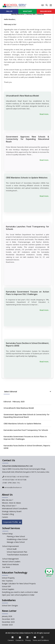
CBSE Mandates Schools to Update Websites (27, 178)
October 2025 (7, 625)
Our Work (6, 567)
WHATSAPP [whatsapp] (27, 11)
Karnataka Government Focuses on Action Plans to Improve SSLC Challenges (27, 293)
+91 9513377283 (23, 477)
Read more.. (44, 114)
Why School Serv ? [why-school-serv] (9, 506)
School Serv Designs (10, 606)
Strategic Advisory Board (12, 511)
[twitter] (20, 637)
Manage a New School (16, 542)
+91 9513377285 (21, 480)
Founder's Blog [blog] (8, 514)
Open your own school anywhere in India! (18, 595)
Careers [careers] (5, 517)
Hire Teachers (7, 581)
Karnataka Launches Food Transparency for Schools (27, 228)
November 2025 (8, 622)
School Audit (12, 549)
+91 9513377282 (10, 477)
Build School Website (11, 564)
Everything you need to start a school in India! (20, 592)
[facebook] (13, 637)
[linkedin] (27, 637)
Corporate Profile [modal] (12, 522)
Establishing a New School (17, 539)
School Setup (7, 534)
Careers (11, 640)
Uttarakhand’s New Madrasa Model (22, 96)
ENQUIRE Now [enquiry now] (46, 11)
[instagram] (42, 637)
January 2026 (7, 616)
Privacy (28, 640)
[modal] (49, 573)
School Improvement (11, 546)
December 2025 (8, 619)
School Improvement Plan (17, 552)
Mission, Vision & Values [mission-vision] (11, 503)
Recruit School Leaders (11, 562)
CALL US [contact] (9, 11)
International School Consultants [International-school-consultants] (15, 508)
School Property (8, 578)
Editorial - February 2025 (14, 402)
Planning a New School (16, 536)
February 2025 (31, 14)
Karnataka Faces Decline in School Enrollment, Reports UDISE (27, 344)
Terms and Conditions (41, 640)
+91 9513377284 (8, 480)
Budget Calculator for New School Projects (19, 584)
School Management (10, 559)
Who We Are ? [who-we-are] (7, 500)
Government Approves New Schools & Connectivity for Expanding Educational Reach (27, 139)
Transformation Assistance (17, 555)
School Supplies (8, 589)
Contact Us (20, 640)
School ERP (6, 586)
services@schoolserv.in (13, 487)
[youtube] (35, 637)
